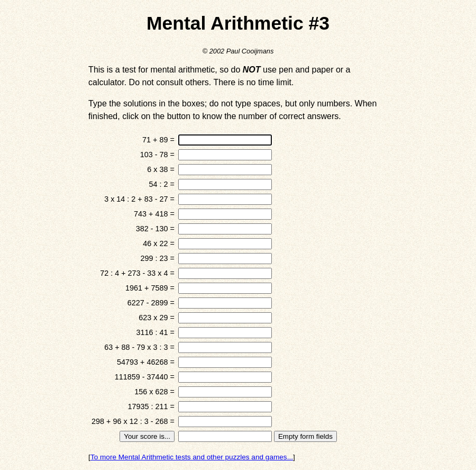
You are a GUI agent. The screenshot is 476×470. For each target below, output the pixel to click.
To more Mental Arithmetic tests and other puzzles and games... (192, 457)
